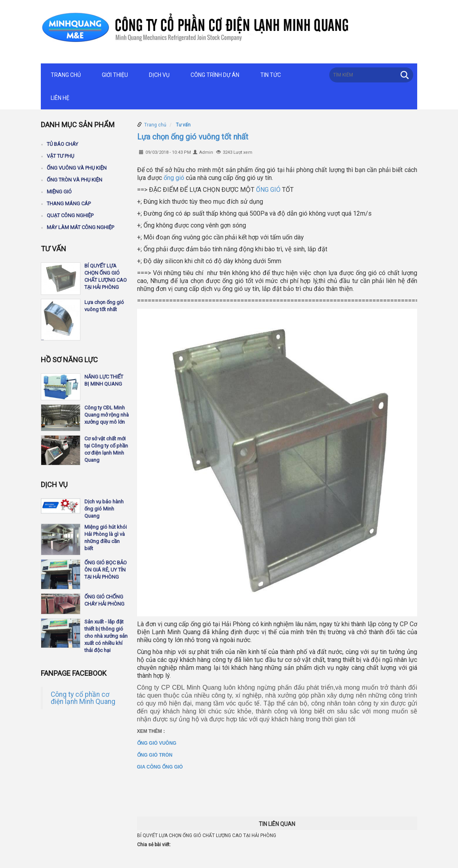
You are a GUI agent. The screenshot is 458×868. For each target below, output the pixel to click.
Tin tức (271, 75)
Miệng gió (59, 192)
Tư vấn (183, 125)
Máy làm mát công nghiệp (80, 227)
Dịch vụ (159, 75)
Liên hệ (60, 98)
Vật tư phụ (60, 156)
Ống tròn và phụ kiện (74, 180)
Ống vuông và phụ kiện (77, 168)
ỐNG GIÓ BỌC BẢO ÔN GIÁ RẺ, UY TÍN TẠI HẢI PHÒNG (106, 570)
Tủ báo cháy (62, 144)
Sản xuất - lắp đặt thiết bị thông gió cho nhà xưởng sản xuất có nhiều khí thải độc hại (106, 636)
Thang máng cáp (69, 204)
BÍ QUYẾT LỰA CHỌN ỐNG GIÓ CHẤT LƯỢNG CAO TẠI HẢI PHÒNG (207, 835)
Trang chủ (66, 75)
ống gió (174, 178)
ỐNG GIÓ (268, 190)
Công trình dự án (215, 75)
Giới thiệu (115, 75)
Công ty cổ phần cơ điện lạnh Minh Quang (83, 698)
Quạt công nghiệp (70, 215)
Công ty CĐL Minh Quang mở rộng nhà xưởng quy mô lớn (107, 415)
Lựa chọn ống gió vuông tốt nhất (193, 137)
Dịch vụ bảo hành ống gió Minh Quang (104, 509)
